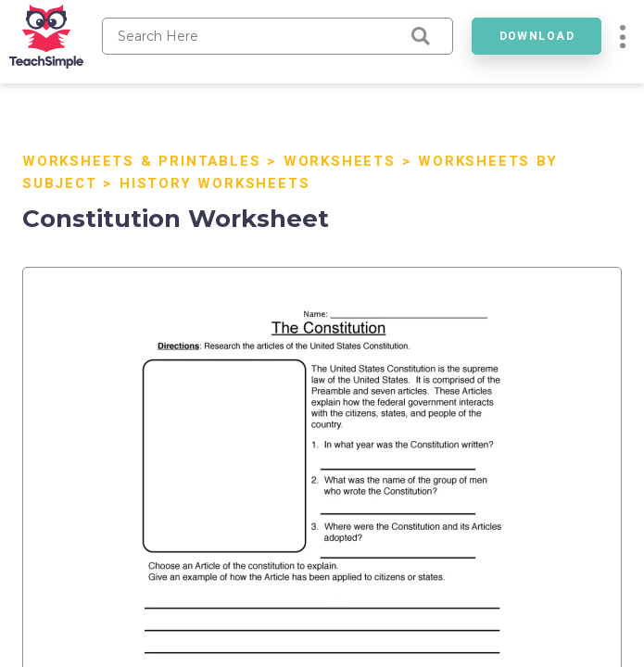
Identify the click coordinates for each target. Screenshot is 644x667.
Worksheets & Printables (141, 161)
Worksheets (340, 161)
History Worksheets (215, 183)
